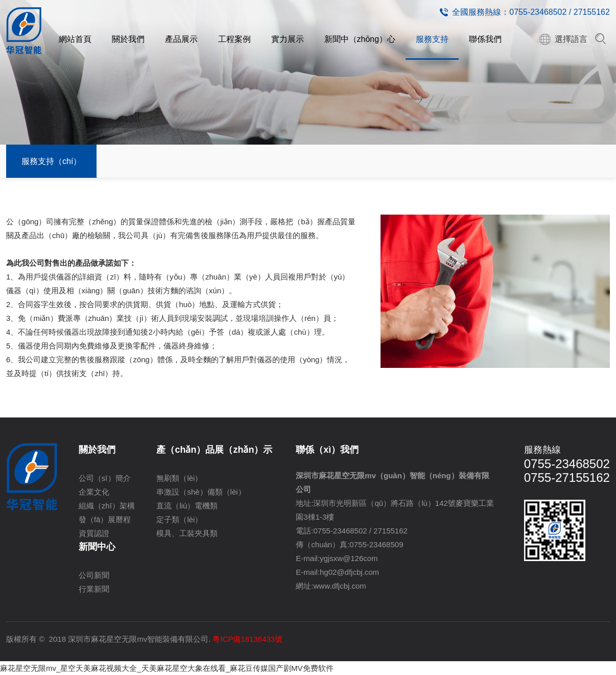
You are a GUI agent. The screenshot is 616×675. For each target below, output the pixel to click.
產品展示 (181, 39)
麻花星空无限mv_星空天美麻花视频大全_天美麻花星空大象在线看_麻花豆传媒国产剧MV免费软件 (167, 668)
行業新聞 (94, 589)
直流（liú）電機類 (187, 506)
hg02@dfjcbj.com (349, 572)
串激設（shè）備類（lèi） (201, 492)
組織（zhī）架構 (107, 506)
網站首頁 (75, 39)
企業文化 (94, 492)
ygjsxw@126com (349, 558)
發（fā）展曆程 (105, 519)
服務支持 (432, 39)
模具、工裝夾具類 (187, 533)
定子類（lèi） (179, 519)
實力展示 (288, 39)
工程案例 (234, 39)
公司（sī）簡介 (105, 478)
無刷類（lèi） (179, 478)
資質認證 (94, 533)
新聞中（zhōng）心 (360, 39)
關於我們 (128, 39)
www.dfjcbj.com (340, 586)
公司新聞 (94, 575)
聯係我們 (485, 39)
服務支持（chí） (51, 161)
